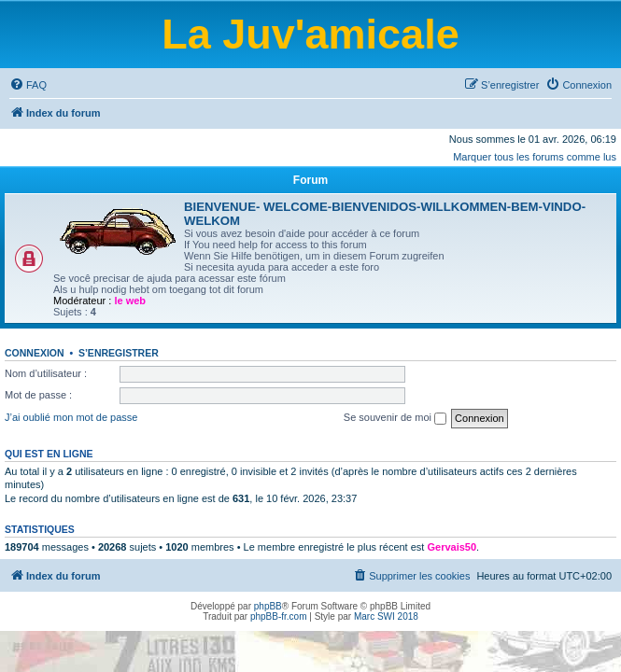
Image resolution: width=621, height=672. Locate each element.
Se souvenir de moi (395, 418)
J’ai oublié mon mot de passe (71, 417)
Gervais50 (452, 547)
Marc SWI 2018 (386, 616)
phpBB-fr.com (279, 616)
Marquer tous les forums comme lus (535, 157)
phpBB (268, 606)
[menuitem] (28, 85)
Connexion (35, 353)
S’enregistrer (119, 353)
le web (130, 301)
